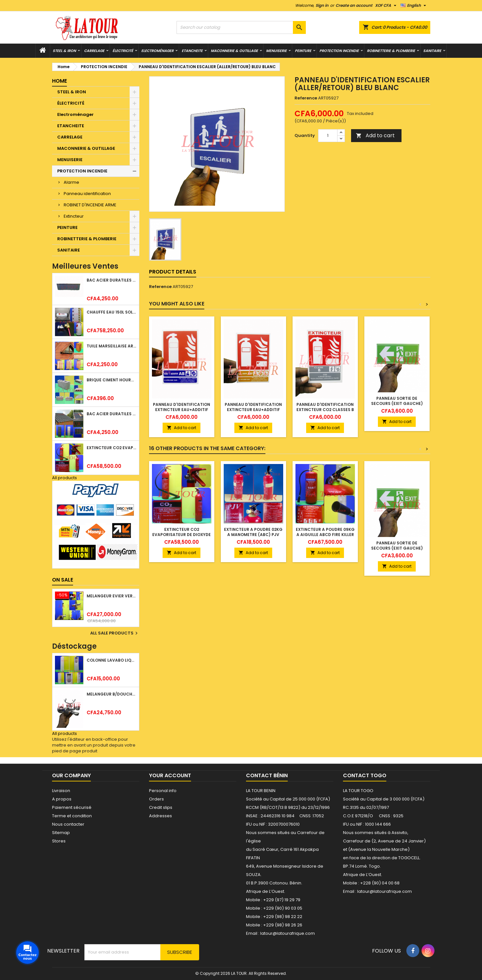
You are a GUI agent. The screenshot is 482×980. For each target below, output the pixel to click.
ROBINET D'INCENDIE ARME (90, 205)
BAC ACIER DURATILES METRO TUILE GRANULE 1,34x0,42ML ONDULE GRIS (112, 280)
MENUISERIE (276, 51)
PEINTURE (303, 51)
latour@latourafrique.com (385, 891)
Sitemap (61, 833)
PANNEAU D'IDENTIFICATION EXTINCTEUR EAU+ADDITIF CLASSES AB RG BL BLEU (182, 410)
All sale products (115, 633)
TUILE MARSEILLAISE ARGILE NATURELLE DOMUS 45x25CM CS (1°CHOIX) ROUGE (112, 346)
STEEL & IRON (64, 51)
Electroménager (157, 51)
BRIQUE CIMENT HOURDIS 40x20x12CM (112, 380)
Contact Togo (365, 775)
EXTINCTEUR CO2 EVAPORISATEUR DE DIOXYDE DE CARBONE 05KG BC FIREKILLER (112, 448)
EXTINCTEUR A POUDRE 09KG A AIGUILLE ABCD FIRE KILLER (325, 532)
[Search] (241, 27)
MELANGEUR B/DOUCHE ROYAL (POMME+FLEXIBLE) (112, 694)
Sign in (322, 5)
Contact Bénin (267, 775)
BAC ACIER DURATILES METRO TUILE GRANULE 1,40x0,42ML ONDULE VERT (112, 414)
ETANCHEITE (192, 51)
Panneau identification (87, 194)
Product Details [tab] (173, 272)
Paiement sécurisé (72, 807)
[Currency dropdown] (386, 5)
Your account (170, 775)
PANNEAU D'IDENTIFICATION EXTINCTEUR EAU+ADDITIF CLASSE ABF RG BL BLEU (253, 410)
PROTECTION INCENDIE (339, 51)
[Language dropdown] (414, 5)
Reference (306, 98)
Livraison (61, 791)
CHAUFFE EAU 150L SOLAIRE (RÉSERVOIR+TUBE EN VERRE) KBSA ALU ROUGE (112, 312)
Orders (156, 799)
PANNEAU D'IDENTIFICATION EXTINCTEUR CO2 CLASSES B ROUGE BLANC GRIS (325, 410)
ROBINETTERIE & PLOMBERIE (391, 51)
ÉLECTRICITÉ (123, 51)
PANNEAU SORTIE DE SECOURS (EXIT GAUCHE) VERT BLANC (397, 403)
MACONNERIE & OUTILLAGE (234, 51)
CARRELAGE (94, 51)
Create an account (354, 5)
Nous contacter (68, 824)
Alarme (71, 182)
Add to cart (375, 135)
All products (64, 478)
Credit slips (161, 807)
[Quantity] (328, 136)
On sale (63, 580)
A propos (62, 799)
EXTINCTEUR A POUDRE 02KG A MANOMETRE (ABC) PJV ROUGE (253, 535)
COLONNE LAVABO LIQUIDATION (112, 660)
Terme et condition (72, 816)
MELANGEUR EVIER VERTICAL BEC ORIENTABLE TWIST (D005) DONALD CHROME (112, 596)
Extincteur (74, 216)
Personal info (163, 791)
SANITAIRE (432, 51)
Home (59, 81)
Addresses (161, 816)
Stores (59, 841)
